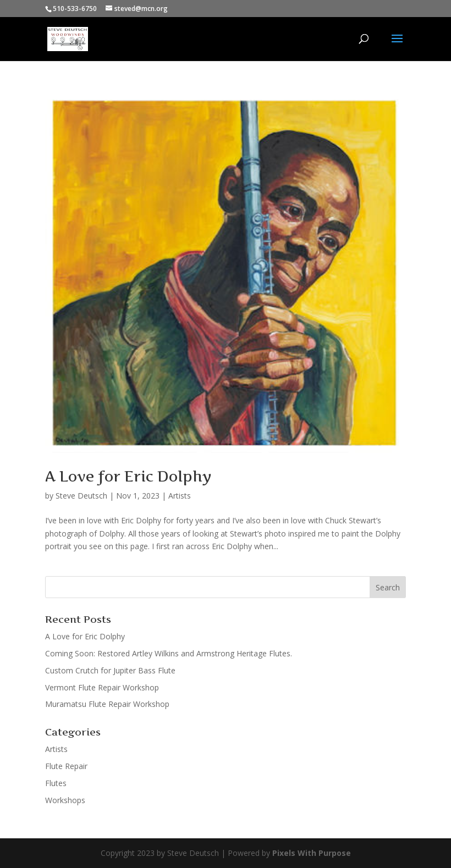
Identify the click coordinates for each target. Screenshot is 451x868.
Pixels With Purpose (312, 853)
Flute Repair (66, 766)
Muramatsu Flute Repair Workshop (107, 704)
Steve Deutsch (81, 496)
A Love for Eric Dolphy (128, 476)
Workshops (65, 800)
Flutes (56, 783)
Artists (180, 496)
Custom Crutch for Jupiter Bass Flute (110, 670)
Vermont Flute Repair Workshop (102, 687)
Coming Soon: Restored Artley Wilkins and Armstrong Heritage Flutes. (169, 653)
